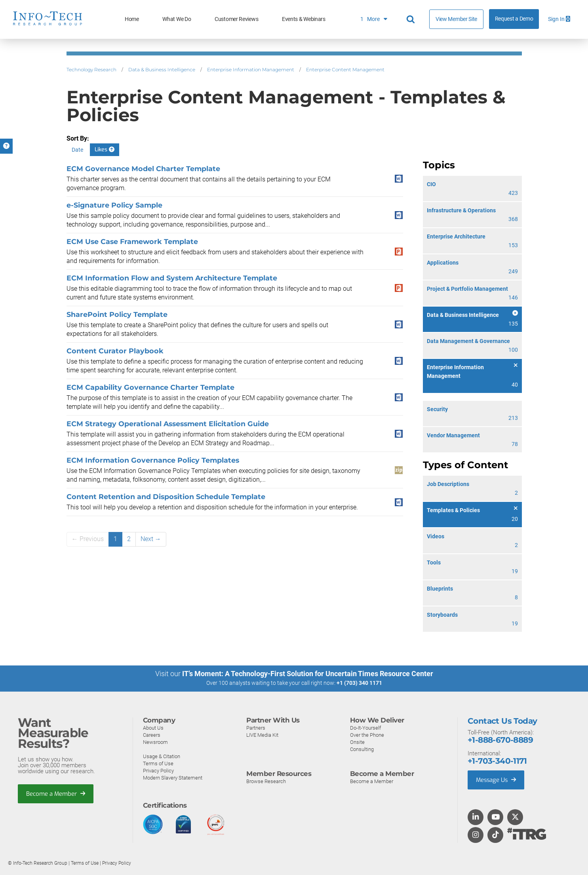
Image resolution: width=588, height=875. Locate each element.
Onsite (357, 742)
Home (132, 19)
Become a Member (56, 793)
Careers (152, 735)
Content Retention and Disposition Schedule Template (166, 497)
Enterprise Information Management (251, 70)
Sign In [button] (559, 19)
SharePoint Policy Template (117, 314)
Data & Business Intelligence (162, 70)
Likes (105, 150)
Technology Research (91, 70)
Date (77, 150)
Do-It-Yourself (365, 727)
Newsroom (155, 742)
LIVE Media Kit (262, 735)
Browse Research (266, 781)
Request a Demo (514, 19)
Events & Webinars (304, 19)
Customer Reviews (236, 19)
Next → (151, 539)
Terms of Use (158, 763)
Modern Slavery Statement (173, 777)
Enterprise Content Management (345, 70)
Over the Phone (367, 735)
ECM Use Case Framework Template (132, 241)
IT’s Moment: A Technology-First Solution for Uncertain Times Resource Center (308, 674)
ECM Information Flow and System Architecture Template (172, 278)
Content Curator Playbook (115, 351)
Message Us (497, 780)
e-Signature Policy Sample (114, 205)
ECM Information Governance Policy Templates (153, 460)
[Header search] (412, 19)
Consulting (362, 749)
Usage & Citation (162, 756)
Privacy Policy (158, 770)
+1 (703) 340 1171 (359, 683)
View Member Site (456, 19)
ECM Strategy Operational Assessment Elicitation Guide (168, 424)
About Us (153, 727)
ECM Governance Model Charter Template (143, 169)
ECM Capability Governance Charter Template (150, 387)
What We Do (177, 19)
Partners (256, 727)
